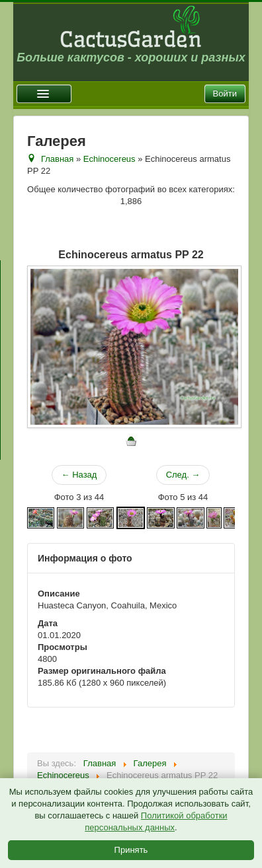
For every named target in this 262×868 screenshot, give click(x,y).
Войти (225, 93)
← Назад (79, 475)
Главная (57, 159)
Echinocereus (109, 159)
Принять (131, 850)
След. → (183, 475)
